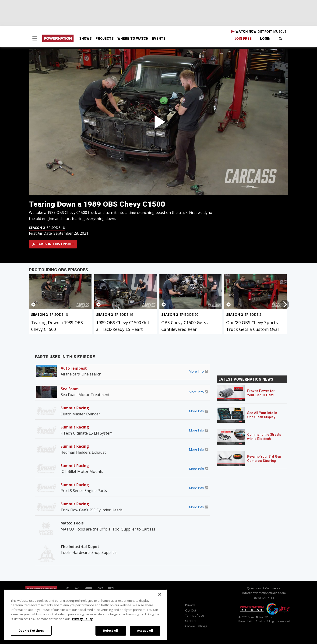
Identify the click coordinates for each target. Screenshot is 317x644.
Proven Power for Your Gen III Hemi (261, 393)
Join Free (243, 39)
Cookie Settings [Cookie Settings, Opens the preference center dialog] (31, 630)
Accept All (145, 630)
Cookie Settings (196, 626)
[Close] (160, 594)
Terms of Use (195, 616)
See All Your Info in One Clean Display (262, 415)
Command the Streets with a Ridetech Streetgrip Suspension (264, 439)
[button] (35, 39)
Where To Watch (133, 39)
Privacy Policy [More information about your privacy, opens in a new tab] (82, 619)
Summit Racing (75, 408)
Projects (105, 39)
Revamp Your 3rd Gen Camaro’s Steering (264, 459)
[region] (85, 615)
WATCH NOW (258, 32)
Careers (191, 621)
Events (159, 39)
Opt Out (191, 610)
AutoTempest (74, 368)
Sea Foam (70, 389)
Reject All (111, 630)
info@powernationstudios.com (264, 593)
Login (265, 39)
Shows (85, 39)
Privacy (190, 605)
